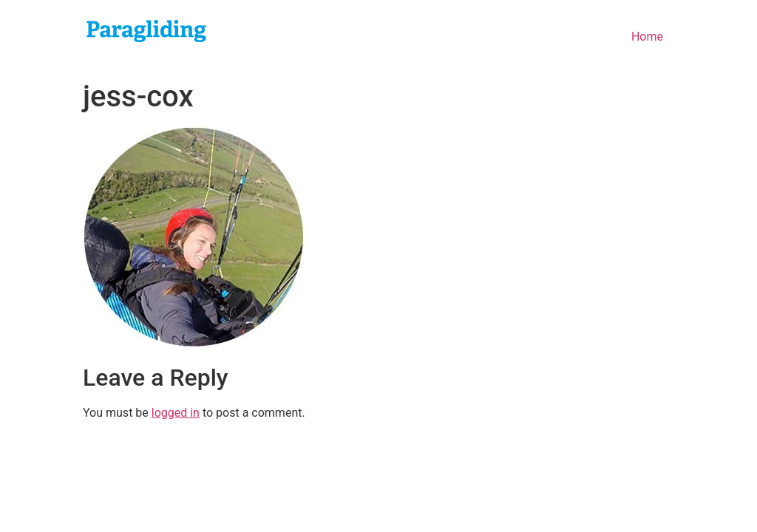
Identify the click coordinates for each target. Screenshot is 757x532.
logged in (176, 413)
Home (647, 37)
